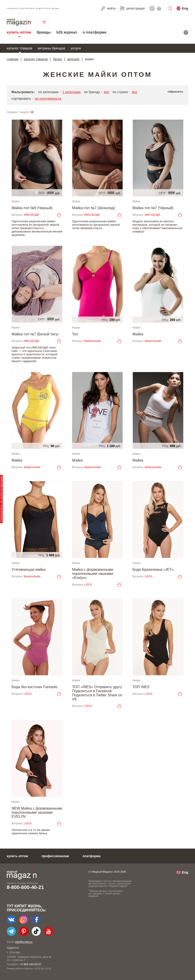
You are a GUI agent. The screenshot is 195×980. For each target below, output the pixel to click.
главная (13, 59)
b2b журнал (67, 32)
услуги (76, 48)
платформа (92, 856)
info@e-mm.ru (24, 942)
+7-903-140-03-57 (30, 964)
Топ (75, 334)
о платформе (94, 32)
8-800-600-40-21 (25, 887)
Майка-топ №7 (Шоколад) (93, 208)
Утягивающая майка (29, 570)
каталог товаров (20, 48)
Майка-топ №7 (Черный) (153, 208)
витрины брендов (52, 48)
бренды (44, 32)
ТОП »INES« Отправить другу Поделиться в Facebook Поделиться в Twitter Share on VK (97, 693)
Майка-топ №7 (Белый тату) (35, 334)
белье (57, 59)
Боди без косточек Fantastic (35, 687)
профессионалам (55, 856)
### (50, 193)
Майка (138, 334)
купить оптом (19, 32)
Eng (185, 8)
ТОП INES (141, 687)
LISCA (88, 585)
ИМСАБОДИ (32, 215)
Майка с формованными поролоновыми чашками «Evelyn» (93, 574)
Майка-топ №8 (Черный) (32, 208)
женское (73, 59)
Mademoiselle (93, 341)
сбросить (175, 91)
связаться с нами (44, 22)
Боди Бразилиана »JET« (153, 570)
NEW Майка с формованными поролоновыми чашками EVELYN (37, 812)
